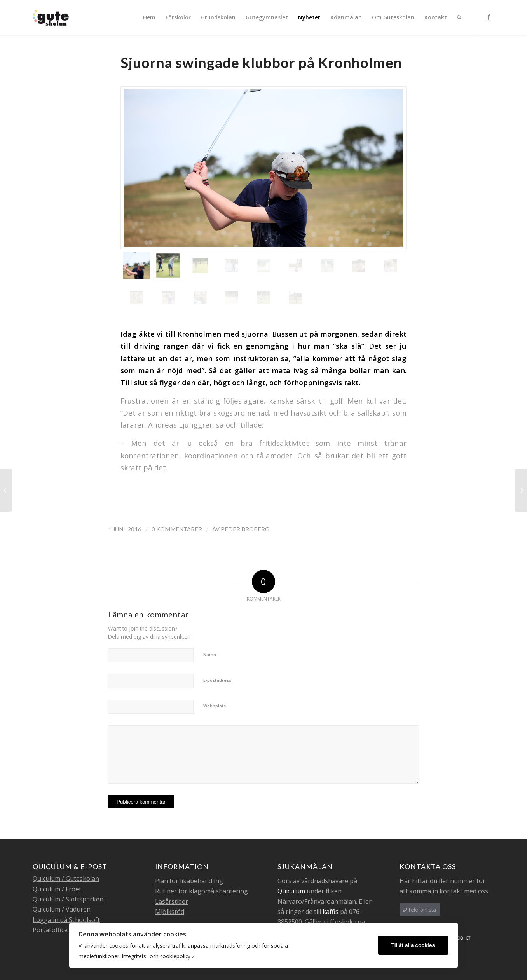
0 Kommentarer (177, 529)
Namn (210, 654)
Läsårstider (172, 901)
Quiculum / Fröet (57, 889)
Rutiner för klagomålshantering (202, 891)
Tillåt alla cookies (413, 945)
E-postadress (217, 680)
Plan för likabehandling (189, 881)
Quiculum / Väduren (62, 909)
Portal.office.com (57, 930)
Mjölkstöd (170, 912)
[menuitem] (149, 17)
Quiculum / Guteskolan (66, 879)
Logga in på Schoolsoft (66, 920)
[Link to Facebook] (489, 17)
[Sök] (459, 17)
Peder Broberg (245, 529)
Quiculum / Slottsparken (68, 899)
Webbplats (215, 706)
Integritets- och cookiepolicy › (158, 956)
